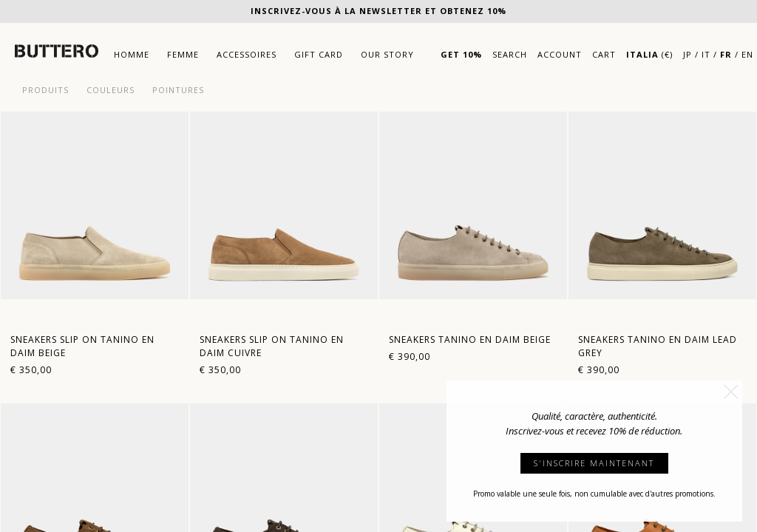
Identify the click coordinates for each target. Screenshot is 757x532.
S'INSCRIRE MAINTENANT (594, 463)
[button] (731, 392)
